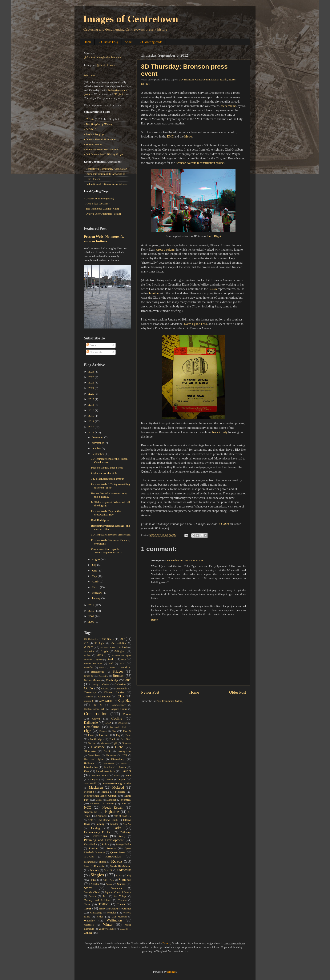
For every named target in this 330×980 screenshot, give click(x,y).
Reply (154, 620)
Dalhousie (91, 723)
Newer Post (150, 692)
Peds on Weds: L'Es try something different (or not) (110, 486)
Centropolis (122, 689)
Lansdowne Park (105, 771)
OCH (90, 820)
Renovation (113, 856)
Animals (123, 647)
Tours (87, 904)
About (129, 42)
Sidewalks (124, 870)
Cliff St (97, 705)
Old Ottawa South (108, 820)
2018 (92, 405)
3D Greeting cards (151, 42)
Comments (94, 352)
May (95, 576)
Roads (224, 79)
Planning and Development (104, 840)
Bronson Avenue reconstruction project (200, 163)
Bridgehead (98, 672)
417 (86, 643)
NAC (124, 804)
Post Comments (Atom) (170, 701)
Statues (121, 884)
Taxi (105, 896)
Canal (127, 680)
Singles (97, 875)
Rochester (100, 866)
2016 (92, 410)
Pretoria (111, 848)
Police (106, 844)
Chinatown (104, 696)
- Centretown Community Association (106, 169)
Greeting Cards (124, 751)
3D (181, 79)
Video (100, 917)
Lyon (122, 779)
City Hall (125, 701)
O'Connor (102, 816)
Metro (188, 136)
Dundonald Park (118, 727)
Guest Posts (94, 755)
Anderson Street (108, 647)
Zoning (88, 933)
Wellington (114, 920)
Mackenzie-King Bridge (117, 783)
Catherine (120, 684)
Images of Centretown (130, 19)
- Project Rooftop (94, 134)
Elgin (88, 731)
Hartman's (111, 755)
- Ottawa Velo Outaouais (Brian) (102, 214)
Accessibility (119, 643)
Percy (122, 836)
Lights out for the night (104, 473)
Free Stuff (126, 739)
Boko (102, 668)
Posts (91, 345)
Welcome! (90, 75)
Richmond (89, 862)
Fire (114, 731)
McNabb (89, 792)
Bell (111, 664)
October (97, 448)
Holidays (89, 763)
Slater (93, 880)
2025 (92, 372)
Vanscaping (96, 913)
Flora (91, 735)
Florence (104, 735)
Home (88, 42)
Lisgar (94, 779)
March (96, 587)
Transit (121, 904)
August (96, 559)
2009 (92, 616)
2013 (92, 427)
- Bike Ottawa (92, 179)
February (97, 593)
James (122, 767)
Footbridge (96, 739)
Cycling (117, 718)
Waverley (89, 921)
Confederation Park (94, 709)
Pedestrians (99, 836)
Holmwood (109, 763)
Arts (100, 655)
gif (115, 743)
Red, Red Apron (100, 520)
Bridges (118, 672)
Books (112, 668)
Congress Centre (118, 709)
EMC (170, 136)
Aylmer (99, 660)
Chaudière (89, 697)
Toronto (122, 900)
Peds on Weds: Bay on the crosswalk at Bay (106, 513)
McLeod (118, 788)
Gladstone (98, 747)
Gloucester (90, 751)
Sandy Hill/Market (121, 866)
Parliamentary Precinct (98, 832)
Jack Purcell (110, 767)
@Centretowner (106, 65)
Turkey (102, 909)
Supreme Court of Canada (118, 892)
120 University (91, 639)
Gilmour (126, 743)
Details (166, 943)
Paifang (100, 824)
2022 (92, 383)
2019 (92, 399)
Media (215, 79)
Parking (95, 828)
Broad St (89, 676)
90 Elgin (99, 643)
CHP (121, 696)
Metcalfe (120, 792)
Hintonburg (118, 759)
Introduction (91, 767)
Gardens (92, 743)
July (94, 565)
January (96, 598)
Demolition (92, 727)
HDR (124, 755)
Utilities (146, 84)
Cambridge (112, 680)
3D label (224, 524)
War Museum (119, 917)
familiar (154, 293)
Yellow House (107, 929)
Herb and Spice (94, 759)
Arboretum (90, 651)
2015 (92, 416)
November (98, 443)
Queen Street (118, 852)
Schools (94, 870)
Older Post (238, 692)
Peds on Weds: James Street (107, 468)
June (95, 571)
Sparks (95, 884)
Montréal (126, 800)
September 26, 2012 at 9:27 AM (185, 560)
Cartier (106, 684)
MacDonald (90, 784)
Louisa (109, 780)
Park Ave (127, 824)
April (95, 581)
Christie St (89, 701)
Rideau (103, 862)
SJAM (119, 876)
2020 (92, 394)
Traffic (103, 904)
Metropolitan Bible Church (100, 796)
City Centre (106, 701)
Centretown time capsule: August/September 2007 (106, 551)
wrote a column (166, 250)
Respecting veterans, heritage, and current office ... (111, 527)
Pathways (126, 832)
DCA (108, 723)
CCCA (213, 289)
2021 (92, 388)
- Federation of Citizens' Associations (105, 184)
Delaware (123, 723)
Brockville (103, 676)
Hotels (124, 763)
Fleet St (127, 731)
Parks (117, 828)
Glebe (119, 747)
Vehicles (111, 913)
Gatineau (105, 743)
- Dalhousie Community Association (105, 174)
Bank (110, 659)
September (98, 454)
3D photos (120, 94)
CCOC (105, 688)
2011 (92, 605)
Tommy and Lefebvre (98, 900)
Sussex (92, 896)
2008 (92, 622)
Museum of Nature (102, 803)
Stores (232, 79)
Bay (124, 659)
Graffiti (108, 751)
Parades (114, 824)
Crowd (96, 719)
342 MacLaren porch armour (108, 479)
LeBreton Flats (99, 775)
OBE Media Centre (122, 816)
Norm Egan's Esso (195, 324)
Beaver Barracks (93, 664)
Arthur (87, 655)
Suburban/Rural (92, 892)
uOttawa (114, 909)
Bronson (189, 79)
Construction (202, 79)
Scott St (108, 870)
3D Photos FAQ (108, 42)
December (98, 437)
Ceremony (90, 692)
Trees (88, 908)
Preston (93, 848)
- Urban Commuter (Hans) (99, 198)
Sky (129, 875)
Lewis (128, 775)
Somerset (125, 880)
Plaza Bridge (91, 844)
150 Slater (108, 639)
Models (99, 800)
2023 (92, 377)
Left (210, 236)
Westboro (89, 925)
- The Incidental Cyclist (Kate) (101, 209)
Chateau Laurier (114, 692)
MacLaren (96, 788)
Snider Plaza (109, 880)
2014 (92, 421)
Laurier (126, 771)
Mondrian (111, 800)
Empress (103, 731)
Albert (88, 647)
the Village (120, 896)
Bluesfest (89, 668)
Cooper (127, 714)
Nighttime (112, 812)
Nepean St (90, 812)
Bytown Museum (93, 680)
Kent (87, 771)
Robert (87, 866)
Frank (112, 739)
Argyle (104, 651)
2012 (92, 432)
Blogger (172, 972)
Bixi (122, 663)
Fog (118, 735)
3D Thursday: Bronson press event (111, 535)
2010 (92, 611)
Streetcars (116, 888)
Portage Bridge (124, 844)
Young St (124, 929)
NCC (87, 808)
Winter (108, 925)
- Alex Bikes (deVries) (97, 204)
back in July (220, 432)
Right (218, 236)
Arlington (120, 651)
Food (128, 735)
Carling (94, 684)
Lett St (117, 776)
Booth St (126, 667)
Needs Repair (112, 808)
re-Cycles (89, 857)
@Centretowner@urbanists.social (103, 57)
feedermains (228, 106)
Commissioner (118, 705)
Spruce (109, 884)
